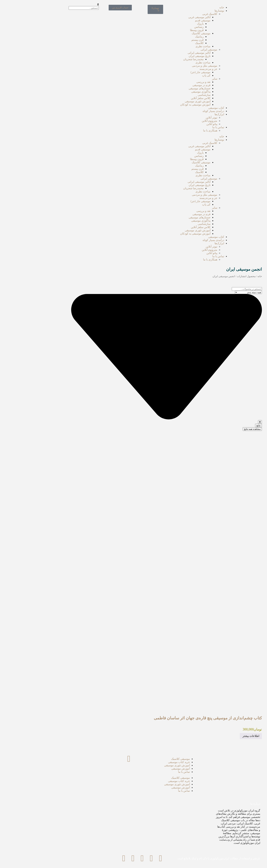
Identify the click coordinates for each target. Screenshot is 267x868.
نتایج (225, 425)
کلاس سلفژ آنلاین (168, 98)
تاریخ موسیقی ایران (167, 56)
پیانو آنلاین (179, 124)
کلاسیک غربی (177, 14)
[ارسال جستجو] (227, 422)
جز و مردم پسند (175, 69)
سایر (182, 79)
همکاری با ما (177, 130)
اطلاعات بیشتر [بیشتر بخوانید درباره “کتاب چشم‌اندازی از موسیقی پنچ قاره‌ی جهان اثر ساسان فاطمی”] (218, 736)
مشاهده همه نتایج (219, 429)
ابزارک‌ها (186, 114)
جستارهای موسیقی (167, 88)
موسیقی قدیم (170, 20)
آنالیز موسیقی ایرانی (166, 53)
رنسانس (166, 27)
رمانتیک (166, 37)
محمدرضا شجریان (160, 59)
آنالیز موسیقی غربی (166, 17)
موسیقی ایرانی (176, 50)
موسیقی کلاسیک (168, 33)
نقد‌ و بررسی (170, 82)
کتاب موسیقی (183, 108)
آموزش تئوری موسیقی (165, 101)
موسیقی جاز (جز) (167, 72)
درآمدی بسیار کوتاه (180, 111)
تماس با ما (185, 127)
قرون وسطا (164, 30)
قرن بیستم (164, 40)
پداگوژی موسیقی (168, 92)
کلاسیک (166, 43)
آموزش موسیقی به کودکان (162, 105)
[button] (34, 5)
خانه (189, 7)
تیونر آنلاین (178, 118)
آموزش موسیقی (148, 769)
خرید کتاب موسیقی (146, 762)
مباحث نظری (170, 46)
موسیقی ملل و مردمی (172, 66)
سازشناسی (171, 95)
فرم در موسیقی (168, 85)
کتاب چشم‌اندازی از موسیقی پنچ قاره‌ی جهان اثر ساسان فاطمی (175, 718)
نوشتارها (186, 11)
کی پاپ (173, 75)
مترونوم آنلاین (176, 121)
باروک (167, 24)
